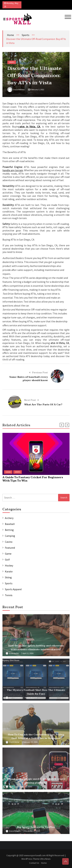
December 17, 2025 (32, 832)
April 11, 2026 (28, 654)
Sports (26, 35)
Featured (10, 548)
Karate (9, 571)
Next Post (30, 400)
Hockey (9, 565)
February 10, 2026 (30, 743)
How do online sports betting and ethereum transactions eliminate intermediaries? (36, 649)
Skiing (8, 577)
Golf (7, 560)
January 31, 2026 (24, 788)
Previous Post (40, 372)
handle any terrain (13, 170)
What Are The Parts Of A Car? (43, 404)
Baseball (10, 524)
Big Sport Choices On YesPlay (36, 828)
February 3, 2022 (37, 89)
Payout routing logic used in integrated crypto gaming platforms (36, 782)
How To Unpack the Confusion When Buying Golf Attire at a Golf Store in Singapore (36, 737)
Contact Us (35, 863)
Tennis (9, 595)
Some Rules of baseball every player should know (29, 379)
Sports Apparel (13, 589)
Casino (8, 472)
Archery (9, 518)
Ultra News (45, 860)
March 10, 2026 (31, 699)
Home (10, 35)
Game (8, 554)
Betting (9, 530)
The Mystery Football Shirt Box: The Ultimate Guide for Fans (36, 693)
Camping (10, 536)
